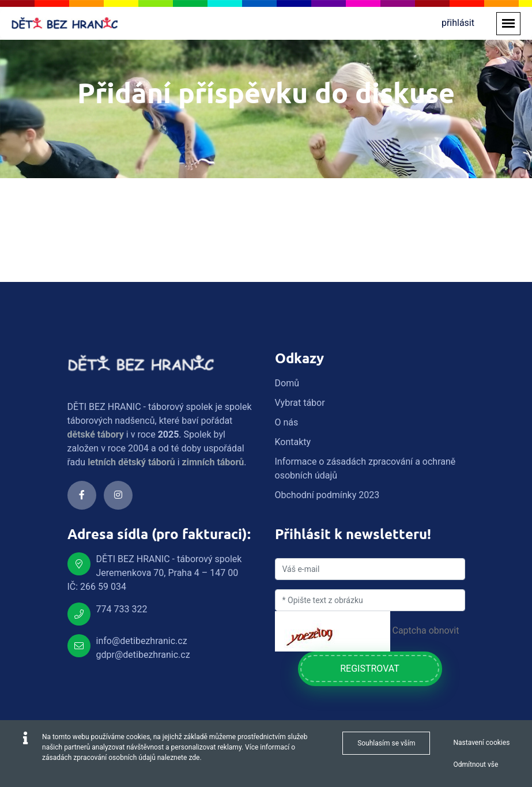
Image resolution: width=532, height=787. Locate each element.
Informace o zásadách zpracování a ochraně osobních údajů (365, 468)
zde (194, 758)
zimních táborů (213, 462)
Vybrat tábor (300, 403)
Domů (287, 383)
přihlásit (458, 23)
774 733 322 (122, 609)
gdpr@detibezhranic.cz (143, 655)
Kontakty (293, 442)
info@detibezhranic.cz (142, 641)
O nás (287, 422)
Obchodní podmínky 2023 (327, 495)
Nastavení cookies (481, 743)
